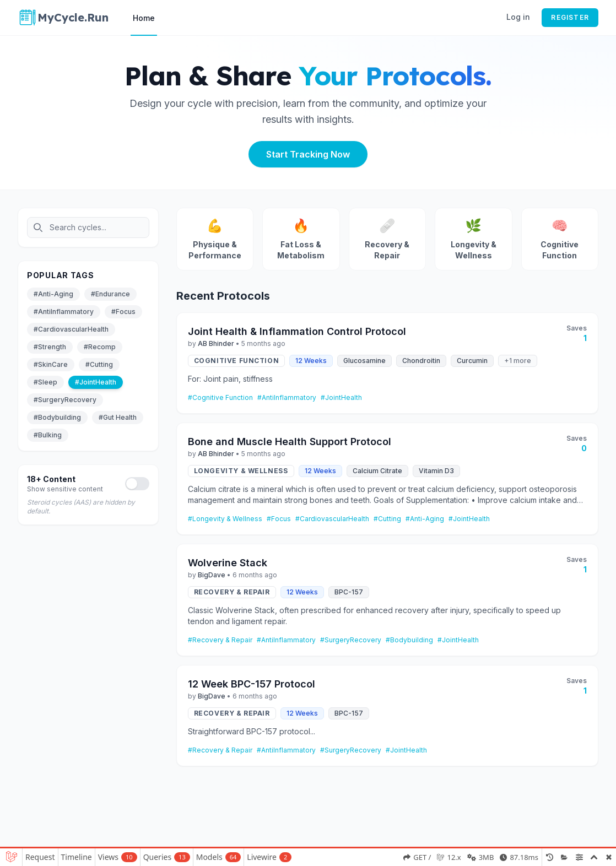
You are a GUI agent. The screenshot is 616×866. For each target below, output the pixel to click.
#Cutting (99, 364)
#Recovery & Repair (220, 640)
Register (570, 17)
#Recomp (100, 347)
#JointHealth (96, 382)
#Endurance (110, 294)
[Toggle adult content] (137, 484)
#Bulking (48, 435)
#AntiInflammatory (64, 312)
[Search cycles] (88, 228)
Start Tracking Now (308, 154)
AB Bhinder (216, 343)
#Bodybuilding (57, 417)
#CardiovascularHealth (71, 329)
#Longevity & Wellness (225, 519)
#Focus (123, 312)
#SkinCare (51, 364)
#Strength (50, 347)
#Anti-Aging (53, 294)
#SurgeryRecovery (65, 400)
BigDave (212, 575)
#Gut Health (118, 417)
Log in (518, 17)
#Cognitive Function (220, 397)
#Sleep (45, 382)
